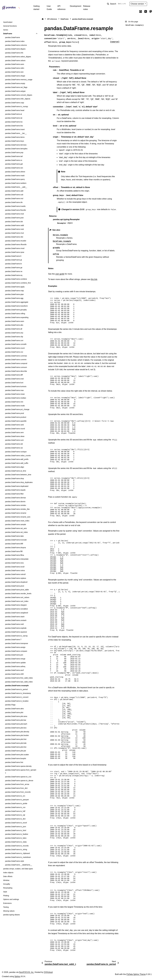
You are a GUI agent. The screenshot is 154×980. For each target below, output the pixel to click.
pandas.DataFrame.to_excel (16, 823)
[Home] (43, 19)
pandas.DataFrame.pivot (15, 586)
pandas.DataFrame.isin (14, 168)
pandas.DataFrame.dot (14, 222)
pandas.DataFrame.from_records (18, 792)
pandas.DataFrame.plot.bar (16, 720)
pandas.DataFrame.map (14, 291)
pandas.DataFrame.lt (13, 256)
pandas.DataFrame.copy (15, 103)
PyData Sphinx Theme (136, 974)
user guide (60, 274)
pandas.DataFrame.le (13, 264)
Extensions (7, 903)
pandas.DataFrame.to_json (16, 827)
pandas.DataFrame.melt (14, 624)
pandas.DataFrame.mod (14, 214)
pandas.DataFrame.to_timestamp (18, 693)
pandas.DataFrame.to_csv (15, 807)
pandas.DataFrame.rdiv (14, 237)
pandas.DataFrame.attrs (14, 709)
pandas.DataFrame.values (15, 60)
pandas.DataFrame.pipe (14, 294)
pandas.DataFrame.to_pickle (16, 803)
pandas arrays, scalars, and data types (18, 869)
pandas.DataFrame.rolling (15, 314)
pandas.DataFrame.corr (14, 340)
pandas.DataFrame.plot (14, 712)
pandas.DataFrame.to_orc (15, 796)
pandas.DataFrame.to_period (16, 689)
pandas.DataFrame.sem (14, 432)
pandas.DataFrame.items (15, 137)
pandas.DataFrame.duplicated (17, 486)
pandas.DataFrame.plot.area (16, 716)
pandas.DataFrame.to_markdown (18, 857)
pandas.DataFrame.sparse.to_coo (18, 777)
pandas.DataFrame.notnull (15, 574)
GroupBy (7, 884)
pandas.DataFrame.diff (14, 375)
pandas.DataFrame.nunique (16, 452)
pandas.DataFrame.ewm (15, 321)
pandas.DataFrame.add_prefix (17, 459)
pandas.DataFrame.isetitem (16, 183)
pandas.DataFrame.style (14, 861)
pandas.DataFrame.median (16, 398)
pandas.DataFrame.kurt (14, 383)
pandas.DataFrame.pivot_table (17, 590)
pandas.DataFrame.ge (14, 268)
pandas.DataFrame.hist (14, 762)
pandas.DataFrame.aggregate (17, 302)
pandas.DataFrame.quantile (16, 421)
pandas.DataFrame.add (14, 191)
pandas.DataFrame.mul (14, 198)
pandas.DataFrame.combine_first (18, 283)
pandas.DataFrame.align (15, 467)
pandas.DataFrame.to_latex (16, 838)
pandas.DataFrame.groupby (16, 310)
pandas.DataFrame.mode (15, 406)
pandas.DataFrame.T (13, 640)
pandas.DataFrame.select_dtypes (18, 57)
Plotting (6, 896)
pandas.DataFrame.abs (14, 325)
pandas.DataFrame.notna (15, 570)
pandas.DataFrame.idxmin (15, 502)
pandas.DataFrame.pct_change (17, 409)
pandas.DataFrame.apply (15, 287)
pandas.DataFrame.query (15, 179)
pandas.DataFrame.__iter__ (16, 133)
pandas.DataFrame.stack (15, 617)
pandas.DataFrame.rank (14, 425)
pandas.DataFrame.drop (14, 478)
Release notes (87, 8)
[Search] (117, 4)
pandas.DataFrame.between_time (18, 475)
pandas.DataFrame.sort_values (17, 597)
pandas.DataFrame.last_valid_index (19, 682)
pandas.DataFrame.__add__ (16, 187)
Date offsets (8, 876)
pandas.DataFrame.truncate (16, 540)
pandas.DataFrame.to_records (17, 846)
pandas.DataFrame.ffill (14, 551)
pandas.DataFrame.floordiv (16, 210)
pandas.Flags (10, 705)
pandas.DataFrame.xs (14, 160)
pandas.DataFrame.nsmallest (16, 609)
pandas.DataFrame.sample (16, 524)
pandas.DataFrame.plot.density (17, 732)
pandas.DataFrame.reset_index (17, 521)
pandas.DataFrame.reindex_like (17, 509)
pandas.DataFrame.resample (17, 686)
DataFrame (8, 34)
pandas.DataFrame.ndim (15, 68)
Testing (6, 907)
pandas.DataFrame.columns (16, 45)
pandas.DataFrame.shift (14, 674)
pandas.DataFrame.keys (14, 141)
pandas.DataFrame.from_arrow (17, 784)
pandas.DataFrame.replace (16, 578)
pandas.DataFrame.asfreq (15, 666)
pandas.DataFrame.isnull (15, 567)
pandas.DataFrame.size (14, 72)
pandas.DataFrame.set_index (16, 532)
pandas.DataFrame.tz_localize (17, 701)
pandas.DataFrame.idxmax (15, 498)
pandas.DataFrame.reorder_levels (18, 594)
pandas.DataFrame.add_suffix (17, 463)
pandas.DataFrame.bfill (14, 544)
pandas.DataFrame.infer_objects (18, 99)
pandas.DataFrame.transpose (16, 643)
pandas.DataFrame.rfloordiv (16, 244)
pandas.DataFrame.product (16, 417)
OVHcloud (48, 972)
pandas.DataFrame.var (14, 448)
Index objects (8, 873)
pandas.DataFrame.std (14, 444)
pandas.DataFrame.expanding (17, 317)
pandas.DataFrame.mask (15, 176)
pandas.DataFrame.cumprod (16, 363)
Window (6, 880)
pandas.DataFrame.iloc (14, 126)
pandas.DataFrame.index (15, 41)
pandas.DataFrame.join (14, 655)
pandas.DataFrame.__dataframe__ (19, 865)
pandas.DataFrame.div (14, 202)
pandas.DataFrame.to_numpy (16, 106)
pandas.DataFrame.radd (14, 225)
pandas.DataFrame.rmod (15, 248)
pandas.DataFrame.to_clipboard (17, 853)
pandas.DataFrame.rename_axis (18, 517)
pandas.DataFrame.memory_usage (19, 80)
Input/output (8, 22)
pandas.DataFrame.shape (15, 76)
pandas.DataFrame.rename (16, 513)
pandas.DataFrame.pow (14, 218)
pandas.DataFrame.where (15, 172)
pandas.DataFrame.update (15, 663)
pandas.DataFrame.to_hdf (15, 811)
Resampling (8, 888)
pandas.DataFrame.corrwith (16, 344)
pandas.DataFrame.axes (15, 64)
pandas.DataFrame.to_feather (17, 834)
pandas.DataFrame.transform (16, 306)
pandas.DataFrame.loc (14, 122)
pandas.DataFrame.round (15, 429)
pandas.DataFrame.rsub (14, 229)
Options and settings (11, 899)
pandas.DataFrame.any (14, 333)
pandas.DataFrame (12, 37)
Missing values (9, 911)
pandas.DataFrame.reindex (16, 505)
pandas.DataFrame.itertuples (16, 149)
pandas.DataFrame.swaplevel (16, 613)
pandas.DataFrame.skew (15, 436)
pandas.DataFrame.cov (14, 352)
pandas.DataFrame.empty (15, 83)
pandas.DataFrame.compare (16, 651)
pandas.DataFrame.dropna (15, 548)
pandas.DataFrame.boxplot (16, 758)
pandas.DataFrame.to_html (16, 830)
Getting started (36, 8)
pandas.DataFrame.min (14, 402)
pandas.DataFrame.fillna (14, 555)
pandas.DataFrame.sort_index (17, 601)
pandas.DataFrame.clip (14, 337)
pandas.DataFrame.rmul (14, 233)
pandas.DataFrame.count (15, 348)
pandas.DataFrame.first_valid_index (19, 678)
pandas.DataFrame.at (13, 114)
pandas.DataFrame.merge (15, 659)
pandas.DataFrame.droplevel (16, 582)
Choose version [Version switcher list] (138, 4)
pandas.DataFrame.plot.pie (16, 751)
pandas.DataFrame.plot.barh (16, 724)
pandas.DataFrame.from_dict (16, 788)
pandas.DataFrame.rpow (15, 252)
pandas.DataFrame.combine (16, 279)
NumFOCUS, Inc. (27, 972)
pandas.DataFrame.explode (16, 628)
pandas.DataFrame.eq (14, 275)
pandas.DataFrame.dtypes (15, 49)
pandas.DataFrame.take (14, 536)
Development (76, 6)
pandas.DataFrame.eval (14, 379)
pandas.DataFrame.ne (14, 271)
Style (5, 892)
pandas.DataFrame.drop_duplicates (19, 482)
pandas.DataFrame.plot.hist (16, 739)
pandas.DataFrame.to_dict (15, 819)
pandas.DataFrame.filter (14, 494)
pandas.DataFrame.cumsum (16, 367)
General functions (10, 26)
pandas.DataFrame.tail (14, 156)
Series (6, 30)
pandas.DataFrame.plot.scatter (17, 755)
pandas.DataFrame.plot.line (16, 747)
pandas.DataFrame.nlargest (16, 605)
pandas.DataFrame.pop (14, 152)
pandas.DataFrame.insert (15, 129)
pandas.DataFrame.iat (14, 118)
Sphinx (17, 976)
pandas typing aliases (11, 915)
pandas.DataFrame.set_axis (16, 528)
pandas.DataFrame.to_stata (16, 842)
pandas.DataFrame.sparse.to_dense (19, 781)
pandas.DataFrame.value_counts (18, 456)
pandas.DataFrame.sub (14, 195)
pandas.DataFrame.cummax (16, 356)
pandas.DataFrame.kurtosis (16, 386)
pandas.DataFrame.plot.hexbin (17, 735)
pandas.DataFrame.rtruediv (16, 241)
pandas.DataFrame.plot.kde (16, 743)
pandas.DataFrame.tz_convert (17, 697)
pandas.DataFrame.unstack (16, 620)
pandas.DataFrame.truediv (15, 206)
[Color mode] (151, 4)
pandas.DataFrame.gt (13, 260)
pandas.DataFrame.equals (15, 490)
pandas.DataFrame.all (14, 329)
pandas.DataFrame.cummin (16, 360)
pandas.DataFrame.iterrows (16, 145)
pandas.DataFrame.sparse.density (18, 766)
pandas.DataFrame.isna (14, 563)
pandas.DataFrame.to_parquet (17, 800)
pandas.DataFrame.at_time (16, 471)
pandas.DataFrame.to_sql (15, 815)
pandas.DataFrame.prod (14, 413)
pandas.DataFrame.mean (15, 394)
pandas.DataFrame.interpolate (17, 559)
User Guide (49, 8)
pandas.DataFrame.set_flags (16, 87)
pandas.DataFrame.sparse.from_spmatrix (21, 771)
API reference (61, 8)
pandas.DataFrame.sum (14, 440)
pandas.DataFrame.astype (15, 91)
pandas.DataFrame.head (15, 110)
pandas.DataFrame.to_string (16, 849)
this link (94, 279)
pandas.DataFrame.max (14, 390)
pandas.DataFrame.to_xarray (16, 636)
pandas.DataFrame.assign (15, 647)
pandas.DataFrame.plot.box (16, 728)
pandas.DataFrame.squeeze (16, 632)
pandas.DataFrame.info (14, 53)
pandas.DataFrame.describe (16, 371)
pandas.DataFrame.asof (14, 670)
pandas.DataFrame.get (14, 164)
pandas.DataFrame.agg (14, 298)
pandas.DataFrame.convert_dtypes (19, 95)
